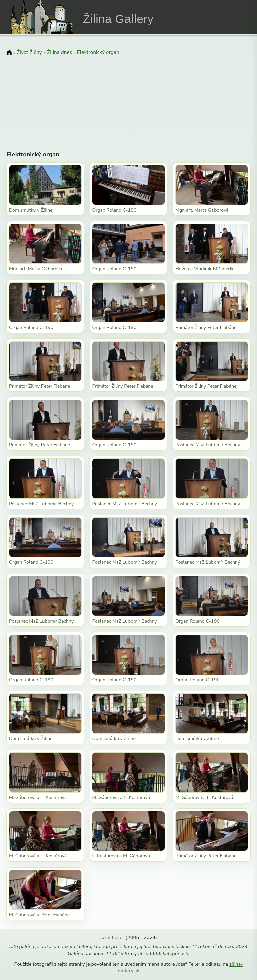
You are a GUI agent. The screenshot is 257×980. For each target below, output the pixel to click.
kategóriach (175, 953)
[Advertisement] (128, 99)
